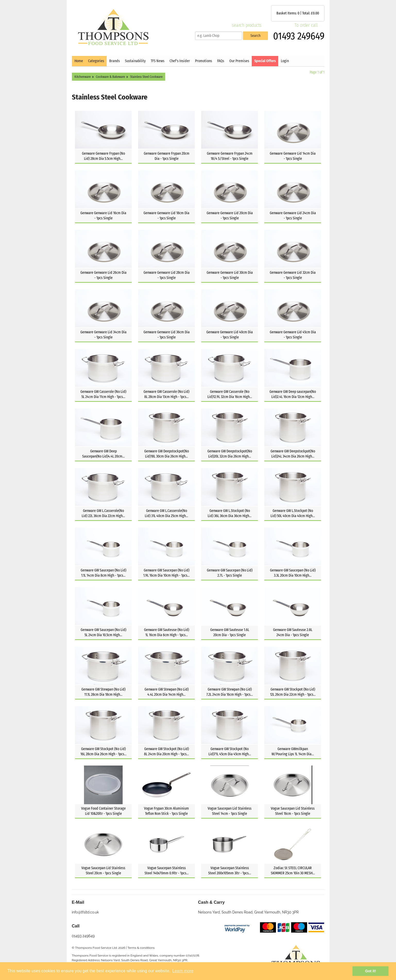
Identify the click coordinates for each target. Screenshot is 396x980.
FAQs (221, 61)
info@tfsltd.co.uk (85, 912)
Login (285, 61)
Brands (115, 61)
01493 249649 (299, 36)
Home (79, 61)
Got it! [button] (370, 971)
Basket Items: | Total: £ (298, 13)
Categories (96, 61)
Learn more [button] (183, 971)
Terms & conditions (141, 948)
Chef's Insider (180, 61)
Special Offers (265, 61)
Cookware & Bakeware (110, 77)
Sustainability (135, 61)
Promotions (204, 61)
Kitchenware (83, 77)
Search (255, 36)
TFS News (158, 61)
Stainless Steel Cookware (146, 77)
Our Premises (239, 61)
